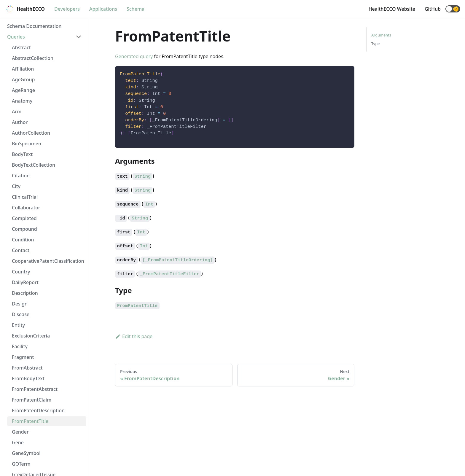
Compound (24, 229)
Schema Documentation (34, 26)
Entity (18, 325)
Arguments (381, 35)
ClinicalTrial (25, 197)
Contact (21, 250)
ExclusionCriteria (31, 336)
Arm (17, 112)
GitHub (433, 9)
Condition (23, 240)
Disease (21, 314)
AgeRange (23, 90)
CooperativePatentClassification (48, 261)
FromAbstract (27, 368)
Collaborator (26, 208)
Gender (20, 432)
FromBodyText (28, 378)
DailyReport (25, 282)
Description (25, 293)
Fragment (23, 357)
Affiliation (23, 69)
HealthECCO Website (392, 9)
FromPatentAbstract (35, 389)
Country (21, 272)
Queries (16, 37)
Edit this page (134, 336)
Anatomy (22, 101)
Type (375, 44)
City (16, 186)
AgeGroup (23, 79)
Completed (24, 218)
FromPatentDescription (38, 410)
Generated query (134, 56)
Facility (20, 346)
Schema (136, 9)
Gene (18, 442)
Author (20, 122)
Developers (67, 9)
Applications (103, 9)
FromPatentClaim (32, 400)
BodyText (22, 154)
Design (20, 304)
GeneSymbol (26, 453)
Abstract (21, 47)
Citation (21, 176)
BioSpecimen (27, 144)
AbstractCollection (33, 58)
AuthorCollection (31, 133)
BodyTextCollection (34, 165)
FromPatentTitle (30, 421)
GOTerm (21, 464)
